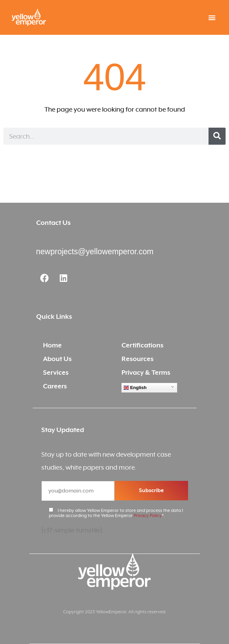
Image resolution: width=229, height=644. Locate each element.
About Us (57, 359)
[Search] (217, 136)
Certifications (142, 345)
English (135, 388)
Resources (138, 359)
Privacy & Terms (146, 373)
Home (52, 345)
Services (56, 373)
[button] (212, 18)
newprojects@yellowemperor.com (95, 252)
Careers (55, 386)
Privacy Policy (148, 516)
